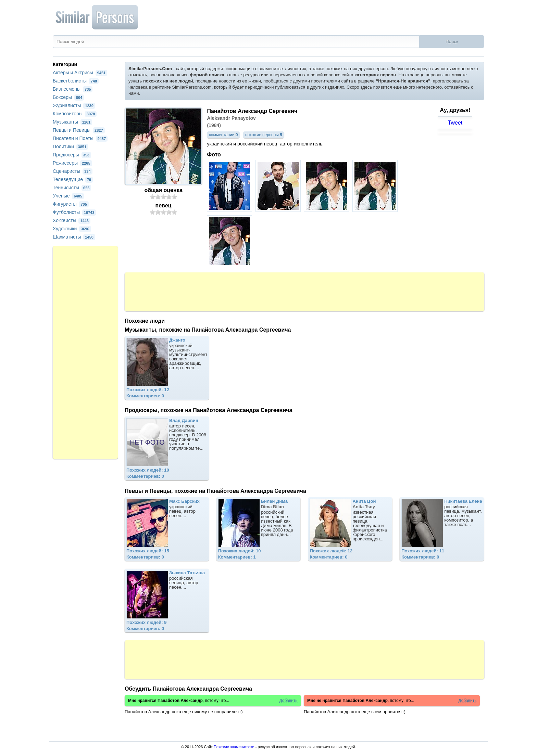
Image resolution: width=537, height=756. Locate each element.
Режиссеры (72, 163)
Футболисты (74, 212)
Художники (72, 229)
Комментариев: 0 (145, 396)
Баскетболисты (76, 81)
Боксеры (68, 97)
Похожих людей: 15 (148, 551)
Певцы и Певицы (79, 130)
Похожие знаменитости (234, 747)
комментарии (223, 135)
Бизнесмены (73, 89)
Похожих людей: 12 (148, 390)
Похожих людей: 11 (423, 551)
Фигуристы (71, 204)
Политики (70, 146)
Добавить (288, 701)
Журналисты (74, 105)
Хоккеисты (72, 220)
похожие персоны (264, 135)
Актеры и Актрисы (80, 73)
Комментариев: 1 (237, 557)
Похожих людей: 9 (147, 622)
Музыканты (72, 122)
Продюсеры (72, 155)
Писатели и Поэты (80, 138)
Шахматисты (74, 237)
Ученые (68, 196)
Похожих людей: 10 (148, 470)
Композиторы (75, 114)
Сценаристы (73, 171)
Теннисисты (72, 188)
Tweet (455, 123)
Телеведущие (73, 179)
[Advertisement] (304, 291)
